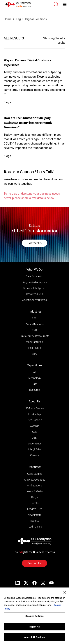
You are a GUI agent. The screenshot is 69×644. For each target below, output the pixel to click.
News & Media (35, 491)
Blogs (34, 497)
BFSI (34, 318)
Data (35, 384)
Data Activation (35, 276)
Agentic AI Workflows (34, 300)
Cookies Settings (34, 616)
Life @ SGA (35, 449)
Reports (34, 521)
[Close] (65, 592)
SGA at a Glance (35, 408)
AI (34, 372)
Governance (34, 444)
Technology (34, 378)
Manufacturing (34, 342)
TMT (35, 330)
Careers (35, 455)
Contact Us (34, 243)
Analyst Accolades (35, 480)
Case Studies (35, 474)
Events (35, 503)
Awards (35, 426)
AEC (35, 354)
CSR (35, 432)
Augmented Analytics (35, 282)
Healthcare (35, 348)
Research (35, 390)
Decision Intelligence (34, 288)
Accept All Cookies (34, 637)
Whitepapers (34, 486)
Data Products (35, 294)
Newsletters (35, 515)
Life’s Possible (34, 420)
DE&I (35, 438)
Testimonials (35, 527)
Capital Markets (35, 324)
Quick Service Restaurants (34, 336)
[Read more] (34, 81)
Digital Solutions (36, 19)
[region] (34, 616)
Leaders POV (34, 509)
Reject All (34, 627)
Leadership (35, 414)
